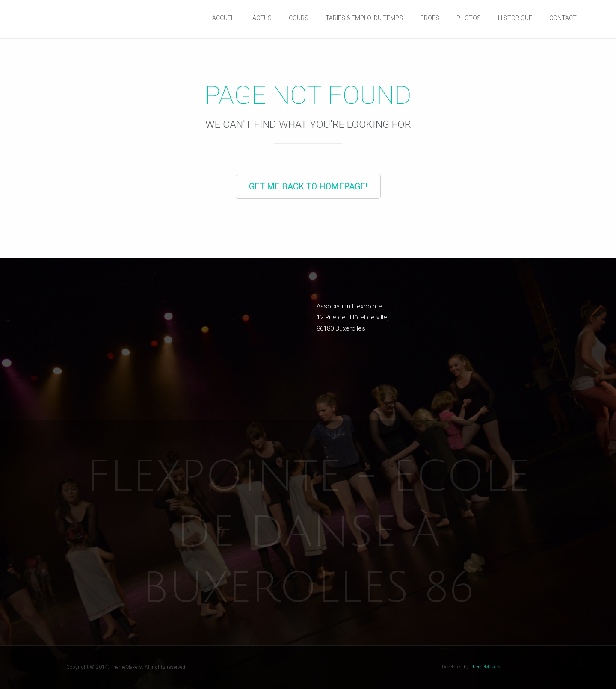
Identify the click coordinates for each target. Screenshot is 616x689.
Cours (299, 18)
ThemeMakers (485, 667)
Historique (515, 18)
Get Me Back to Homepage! (308, 186)
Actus (262, 18)
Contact (563, 18)
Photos (469, 18)
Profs (430, 18)
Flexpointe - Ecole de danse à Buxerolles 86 (308, 533)
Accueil (224, 18)
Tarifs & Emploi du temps (364, 18)
